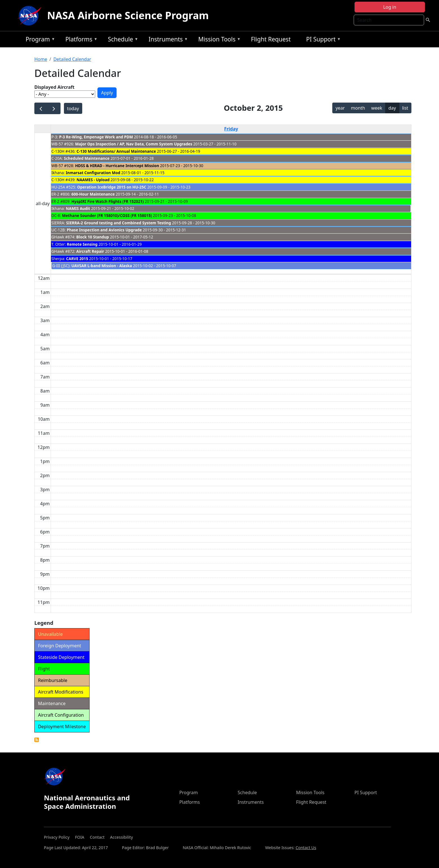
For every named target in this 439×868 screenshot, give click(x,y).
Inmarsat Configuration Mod (93, 173)
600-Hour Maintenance (93, 194)
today (73, 108)
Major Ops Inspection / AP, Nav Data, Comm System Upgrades (134, 144)
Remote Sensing (82, 244)
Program (39, 40)
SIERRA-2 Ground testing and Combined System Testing (119, 223)
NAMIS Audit (78, 208)
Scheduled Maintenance (87, 158)
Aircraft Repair (90, 251)
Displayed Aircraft (54, 87)
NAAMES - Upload (93, 180)
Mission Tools (218, 40)
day (392, 108)
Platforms (80, 40)
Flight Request (271, 39)
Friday (231, 129)
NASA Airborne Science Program (128, 15)
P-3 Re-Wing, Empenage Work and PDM (96, 137)
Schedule (122, 40)
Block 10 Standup (93, 237)
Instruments (167, 40)
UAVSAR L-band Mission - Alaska (102, 266)
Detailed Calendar (72, 59)
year (340, 108)
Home (41, 59)
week (377, 108)
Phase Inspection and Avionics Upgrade (104, 230)
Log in (390, 7)
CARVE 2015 (77, 259)
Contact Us (306, 848)
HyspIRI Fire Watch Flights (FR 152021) (107, 201)
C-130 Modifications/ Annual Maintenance (116, 151)
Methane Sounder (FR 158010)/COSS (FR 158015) (107, 215)
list (405, 108)
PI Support (322, 40)
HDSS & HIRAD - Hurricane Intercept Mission (117, 166)
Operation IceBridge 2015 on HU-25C (112, 187)
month (358, 108)
